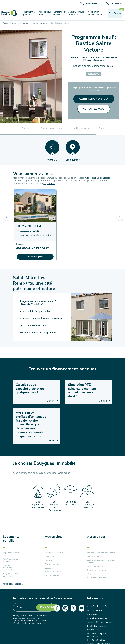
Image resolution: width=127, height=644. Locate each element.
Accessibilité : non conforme (99, 620)
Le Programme (81, 129)
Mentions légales (94, 610)
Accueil (6, 23)
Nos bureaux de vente (97, 578)
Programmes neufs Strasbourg (11, 575)
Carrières (49, 560)
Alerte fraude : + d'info (97, 606)
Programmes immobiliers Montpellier (8, 568)
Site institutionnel (53, 564)
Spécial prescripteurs (54, 553)
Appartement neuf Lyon (11, 554)
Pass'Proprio (115, 13)
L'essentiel (27, 129)
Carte (102, 129)
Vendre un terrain (95, 557)
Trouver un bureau (53, 572)
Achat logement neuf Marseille (12, 560)
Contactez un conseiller (98, 178)
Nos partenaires (52, 575)
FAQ (89, 574)
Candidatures (51, 557)
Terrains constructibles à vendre (101, 553)
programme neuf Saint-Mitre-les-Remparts (30, 23)
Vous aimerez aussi (53, 129)
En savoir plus (35, 257)
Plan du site (92, 613)
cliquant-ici (49, 183)
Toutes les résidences (96, 570)
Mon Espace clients (95, 567)
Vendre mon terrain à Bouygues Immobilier (101, 562)
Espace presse (51, 568)
